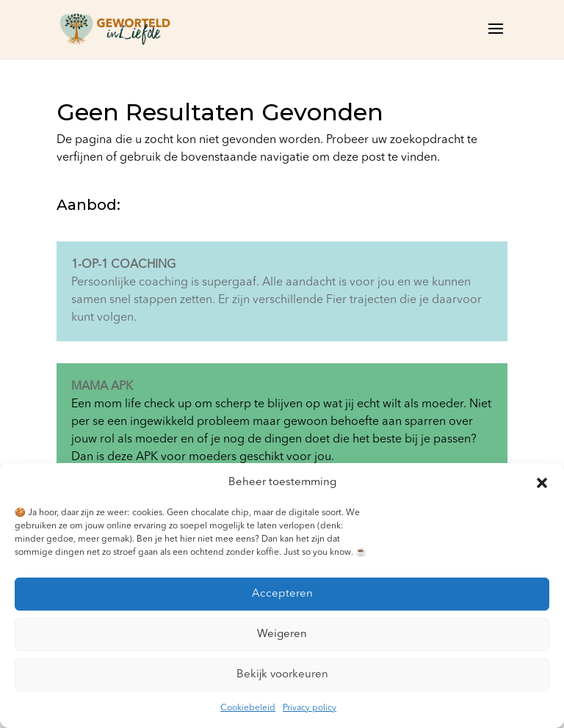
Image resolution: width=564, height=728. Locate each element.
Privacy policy (310, 708)
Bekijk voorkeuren (282, 675)
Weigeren (282, 634)
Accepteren (282, 594)
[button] (542, 483)
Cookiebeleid (248, 708)
